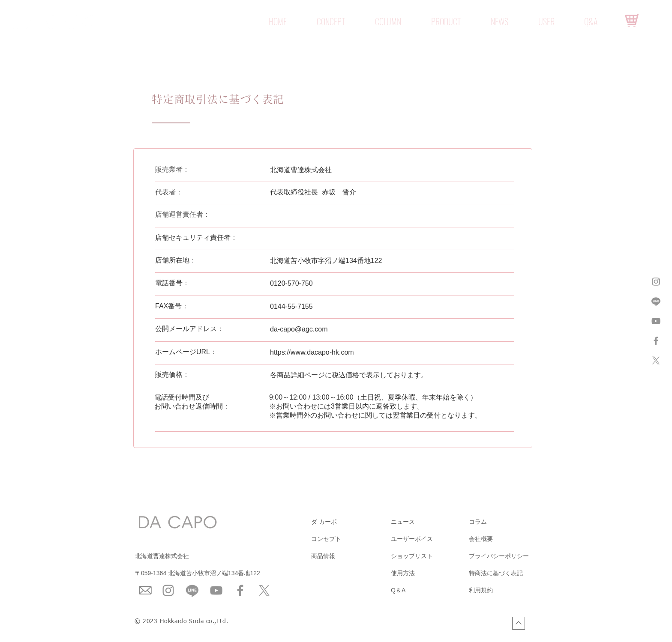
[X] (656, 360)
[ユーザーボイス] (429, 539)
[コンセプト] (350, 539)
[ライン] (656, 301)
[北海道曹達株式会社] (178, 556)
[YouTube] (216, 590)
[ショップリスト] (429, 556)
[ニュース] (429, 522)
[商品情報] (350, 556)
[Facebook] (240, 590)
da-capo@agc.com (299, 329)
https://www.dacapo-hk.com (312, 352)
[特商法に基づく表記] (507, 573)
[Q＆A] (429, 591)
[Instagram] (168, 590)
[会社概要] (507, 539)
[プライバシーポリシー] (507, 556)
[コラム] (507, 522)
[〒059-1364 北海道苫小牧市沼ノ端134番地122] (221, 573)
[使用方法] (429, 573)
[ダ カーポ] (350, 522)
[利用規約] (507, 591)
